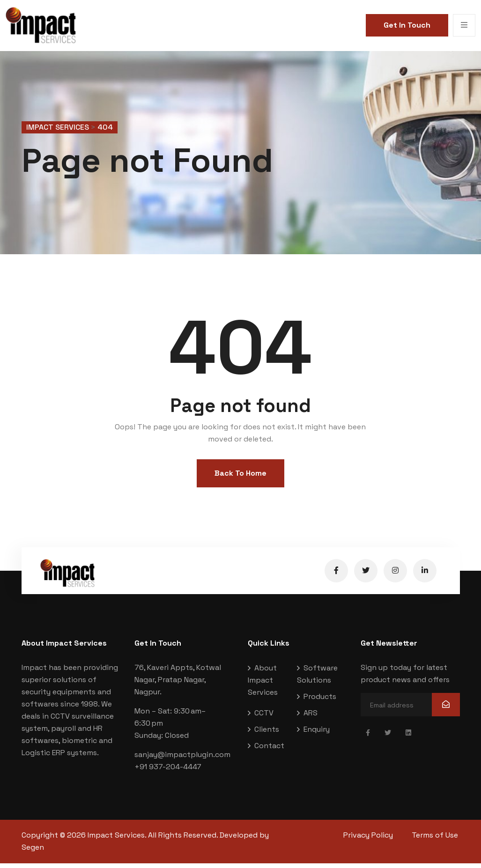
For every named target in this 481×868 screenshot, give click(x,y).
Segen (33, 852)
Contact (269, 751)
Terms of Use (437, 840)
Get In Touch (407, 25)
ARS (311, 718)
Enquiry (317, 734)
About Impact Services (263, 685)
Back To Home (240, 478)
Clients (267, 734)
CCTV (264, 718)
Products (320, 702)
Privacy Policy (368, 840)
